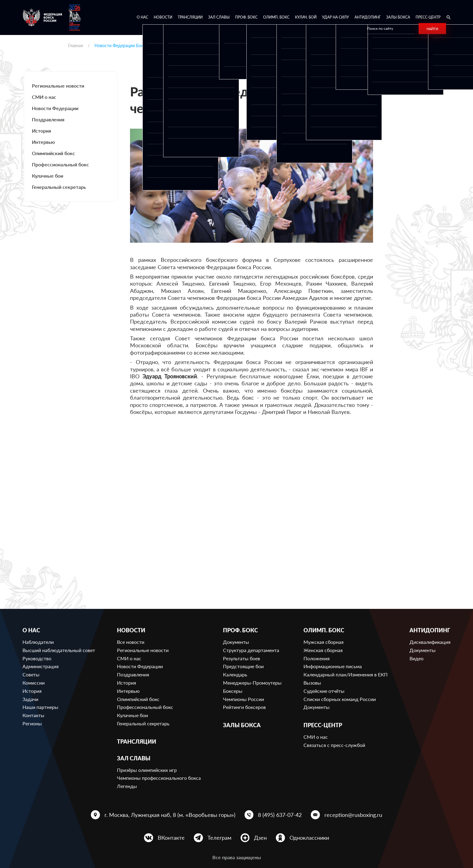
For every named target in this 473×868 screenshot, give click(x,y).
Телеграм (219, 838)
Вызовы (312, 683)
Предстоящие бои (243, 666)
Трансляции (190, 17)
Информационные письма (333, 666)
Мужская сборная (324, 642)
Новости (163, 17)
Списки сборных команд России (340, 699)
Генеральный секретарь (59, 187)
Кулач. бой (306, 17)
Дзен (260, 838)
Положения (317, 658)
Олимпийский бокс (53, 153)
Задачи (30, 699)
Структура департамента (251, 650)
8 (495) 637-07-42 (280, 815)
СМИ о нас (44, 97)
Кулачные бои (48, 176)
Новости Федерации (55, 108)
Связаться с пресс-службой (334, 745)
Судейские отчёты (324, 691)
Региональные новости (58, 86)
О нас (142, 17)
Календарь (235, 674)
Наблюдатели (38, 642)
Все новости (131, 642)
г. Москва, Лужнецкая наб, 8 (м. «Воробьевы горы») (170, 815)
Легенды (127, 786)
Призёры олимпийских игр (147, 770)
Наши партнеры (40, 707)
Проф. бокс (246, 17)
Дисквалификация (430, 642)
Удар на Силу (336, 17)
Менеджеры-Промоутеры (252, 683)
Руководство (37, 658)
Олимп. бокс (276, 17)
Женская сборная (323, 650)
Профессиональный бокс (60, 164)
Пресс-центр (428, 17)
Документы (236, 642)
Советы (31, 674)
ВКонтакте (171, 838)
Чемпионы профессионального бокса (159, 778)
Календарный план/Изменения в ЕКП (346, 674)
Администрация (41, 666)
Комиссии (34, 683)
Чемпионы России (243, 699)
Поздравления (48, 119)
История (41, 131)
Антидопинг (368, 17)
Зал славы (219, 17)
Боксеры (233, 691)
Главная (75, 45)
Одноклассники (309, 838)
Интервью (43, 142)
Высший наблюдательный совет (59, 650)
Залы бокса (398, 17)
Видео (416, 658)
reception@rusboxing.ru (353, 815)
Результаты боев (242, 658)
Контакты (33, 715)
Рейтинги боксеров (244, 707)
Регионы (32, 723)
